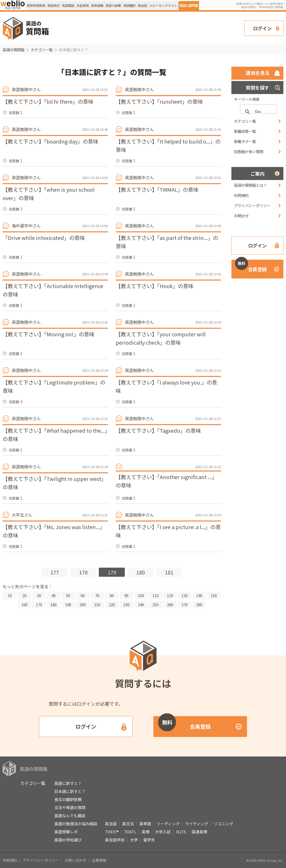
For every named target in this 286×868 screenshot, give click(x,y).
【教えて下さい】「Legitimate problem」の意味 (54, 386)
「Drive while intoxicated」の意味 (44, 238)
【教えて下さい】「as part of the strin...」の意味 (167, 242)
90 (126, 595)
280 (199, 604)
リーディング (168, 824)
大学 (134, 840)
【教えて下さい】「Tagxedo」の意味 (158, 430)
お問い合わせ (75, 860)
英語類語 (68, 6)
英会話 (142, 6)
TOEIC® (112, 832)
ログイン (262, 28)
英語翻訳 (129, 6)
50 (68, 595)
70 (97, 595)
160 (24, 604)
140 (199, 595)
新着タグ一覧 (245, 141)
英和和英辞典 (36, 6)
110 (155, 595)
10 (10, 595)
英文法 (128, 824)
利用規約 (241, 195)
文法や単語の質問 (70, 807)
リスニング (223, 824)
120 (170, 595)
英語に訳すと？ (68, 783)
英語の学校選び (68, 840)
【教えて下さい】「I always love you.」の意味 (166, 386)
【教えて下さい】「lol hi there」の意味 (48, 101)
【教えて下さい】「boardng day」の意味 (50, 141)
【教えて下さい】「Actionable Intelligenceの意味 (53, 290)
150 (214, 595)
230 (126, 604)
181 (169, 572)
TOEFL (130, 832)
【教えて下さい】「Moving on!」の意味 (48, 334)
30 (39, 595)
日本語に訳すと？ (70, 791)
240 (141, 604)
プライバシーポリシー (252, 205)
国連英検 (199, 832)
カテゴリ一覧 (42, 50)
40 (54, 595)
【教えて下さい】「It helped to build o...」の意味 (168, 145)
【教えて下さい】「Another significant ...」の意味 (166, 481)
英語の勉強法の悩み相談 (76, 824)
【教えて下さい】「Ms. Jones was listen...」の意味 (54, 531)
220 (112, 604)
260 (170, 604)
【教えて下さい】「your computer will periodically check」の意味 (161, 338)
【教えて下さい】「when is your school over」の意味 (49, 194)
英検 (146, 832)
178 (83, 572)
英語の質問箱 (189, 6)
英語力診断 (113, 6)
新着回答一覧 (245, 131)
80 (112, 595)
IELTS (181, 832)
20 (24, 595)
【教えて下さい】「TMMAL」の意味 (157, 190)
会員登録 (251, 266)
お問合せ (241, 216)
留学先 (149, 840)
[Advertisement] (149, 28)
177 (55, 572)
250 (155, 604)
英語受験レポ (66, 832)
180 (141, 572)
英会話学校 (115, 840)
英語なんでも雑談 (70, 816)
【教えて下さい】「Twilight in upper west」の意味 (54, 483)
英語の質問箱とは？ (250, 185)
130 (185, 595)
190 (68, 604)
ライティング (197, 824)
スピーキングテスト (163, 6)
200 (83, 604)
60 (83, 595)
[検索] (258, 112)
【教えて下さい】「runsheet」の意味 (159, 101)
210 (97, 604)
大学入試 (163, 832)
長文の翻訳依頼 (68, 799)
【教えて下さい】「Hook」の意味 (155, 286)
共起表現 (83, 6)
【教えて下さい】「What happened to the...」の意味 (55, 435)
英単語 (145, 824)
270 (185, 604)
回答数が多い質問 (249, 151)
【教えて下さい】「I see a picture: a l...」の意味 (168, 531)
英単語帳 (97, 6)
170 (39, 604)
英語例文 (54, 6)
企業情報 (99, 860)
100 (141, 595)
